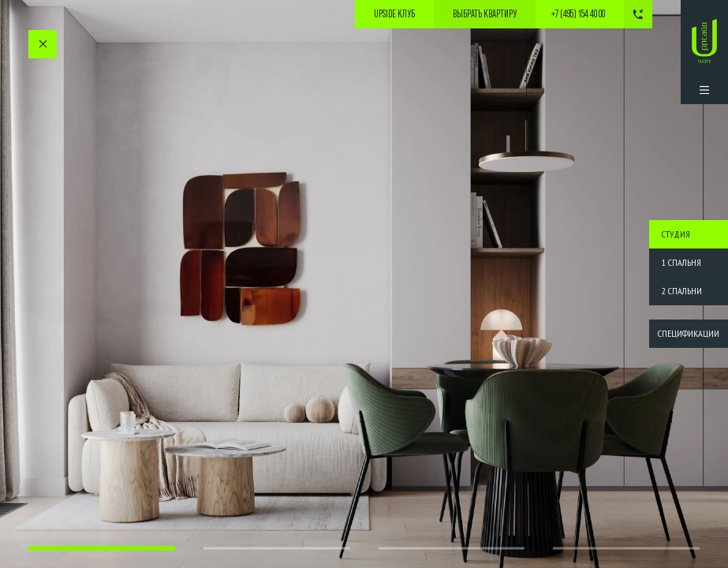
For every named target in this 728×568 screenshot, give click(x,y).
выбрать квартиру (485, 14)
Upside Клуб (394, 14)
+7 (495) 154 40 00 (578, 15)
